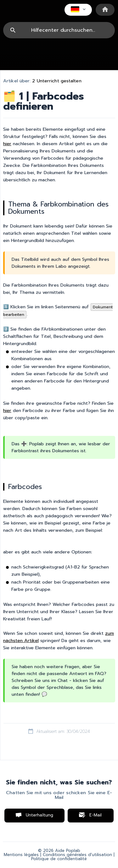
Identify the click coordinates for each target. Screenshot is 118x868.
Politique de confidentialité (59, 859)
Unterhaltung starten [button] (40, 817)
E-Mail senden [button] (92, 817)
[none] (78, 10)
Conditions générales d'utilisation (77, 855)
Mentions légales (21, 855)
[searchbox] (59, 30)
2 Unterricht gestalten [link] (57, 81)
